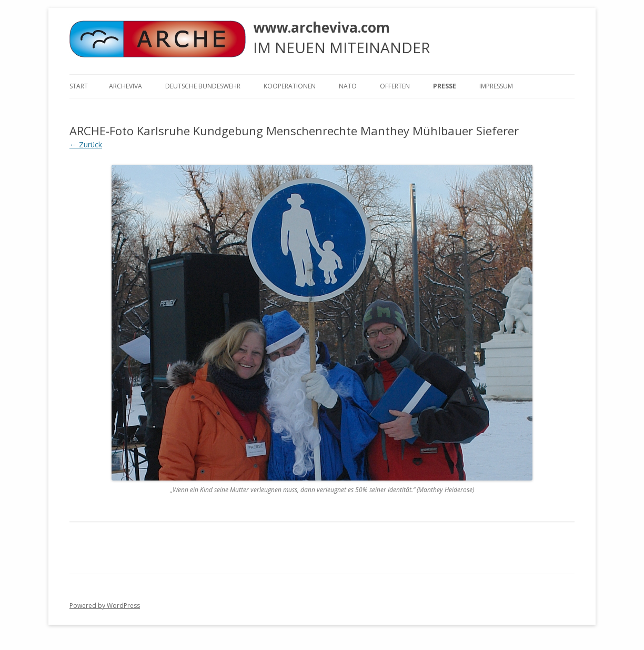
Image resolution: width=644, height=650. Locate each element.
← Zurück (86, 144)
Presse (445, 86)
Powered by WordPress (105, 606)
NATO (348, 86)
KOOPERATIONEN (290, 86)
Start (79, 86)
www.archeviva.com (321, 27)
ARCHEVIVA (125, 86)
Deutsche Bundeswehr (203, 86)
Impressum (496, 86)
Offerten (395, 86)
